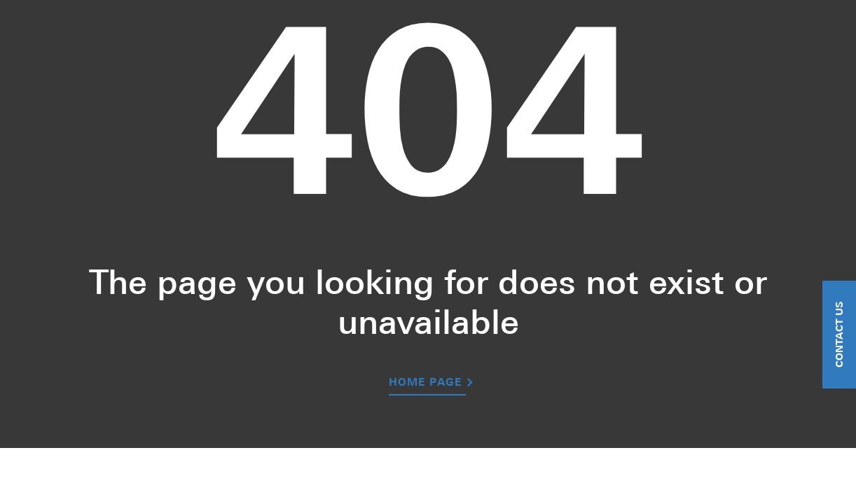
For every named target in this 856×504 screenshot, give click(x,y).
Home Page (425, 383)
